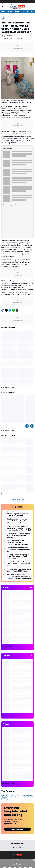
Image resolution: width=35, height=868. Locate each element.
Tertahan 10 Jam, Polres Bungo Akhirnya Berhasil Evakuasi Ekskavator (18, 535)
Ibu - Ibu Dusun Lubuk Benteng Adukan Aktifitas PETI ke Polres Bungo (18, 564)
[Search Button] (32, 6)
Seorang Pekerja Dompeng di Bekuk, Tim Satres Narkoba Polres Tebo (18, 557)
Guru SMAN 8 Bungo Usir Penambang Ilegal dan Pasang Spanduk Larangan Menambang (19, 576)
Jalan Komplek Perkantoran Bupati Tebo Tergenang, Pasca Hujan (18, 550)
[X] (6, 310)
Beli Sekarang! (18, 829)
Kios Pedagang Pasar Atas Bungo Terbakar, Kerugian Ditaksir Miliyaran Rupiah (17, 521)
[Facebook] (3, 310)
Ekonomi (26, 11)
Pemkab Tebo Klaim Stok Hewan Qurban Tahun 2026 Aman (19, 570)
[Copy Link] (17, 310)
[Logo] (17, 855)
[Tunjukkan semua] (31, 588)
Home (3, 11)
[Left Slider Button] (27, 426)
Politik (10, 11)
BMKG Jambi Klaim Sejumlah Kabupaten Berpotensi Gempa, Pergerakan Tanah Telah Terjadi (19, 528)
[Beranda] (3, 18)
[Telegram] (10, 310)
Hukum (18, 11)
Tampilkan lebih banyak (17, 499)
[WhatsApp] (13, 310)
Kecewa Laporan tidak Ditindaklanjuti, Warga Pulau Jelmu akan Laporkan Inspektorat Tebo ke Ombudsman (17, 514)
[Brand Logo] (18, 847)
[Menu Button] (3, 6)
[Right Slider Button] (33, 11)
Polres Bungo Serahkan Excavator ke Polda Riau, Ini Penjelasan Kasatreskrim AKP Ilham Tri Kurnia (18, 542)
